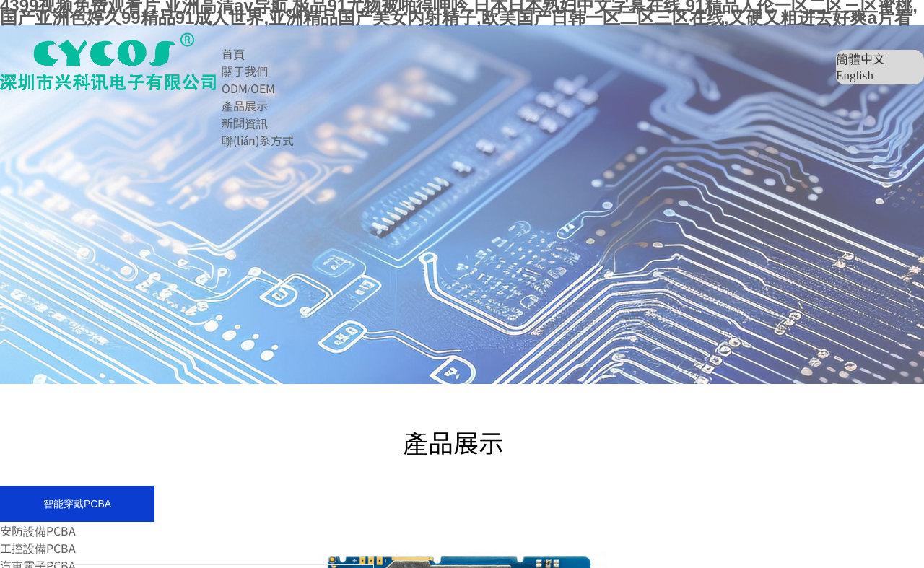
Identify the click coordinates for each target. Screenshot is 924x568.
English (855, 75)
